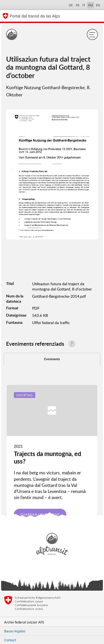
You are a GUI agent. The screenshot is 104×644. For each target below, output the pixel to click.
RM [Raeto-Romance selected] (91, 5)
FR (78, 5)
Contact (10, 640)
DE (71, 5)
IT (84, 5)
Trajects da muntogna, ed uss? (47, 457)
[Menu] (92, 34)
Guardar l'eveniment (40, 514)
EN (98, 5)
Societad (25, 395)
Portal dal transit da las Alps (35, 16)
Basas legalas (15, 631)
